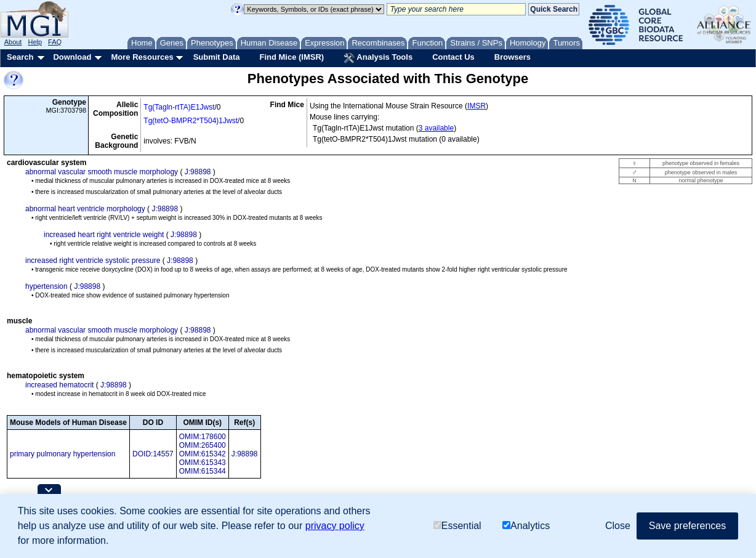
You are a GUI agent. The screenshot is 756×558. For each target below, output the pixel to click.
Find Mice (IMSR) (292, 57)
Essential (457, 526)
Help (35, 42)
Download (72, 57)
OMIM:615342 (203, 454)
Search (20, 57)
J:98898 (198, 172)
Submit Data (217, 57)
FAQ (55, 42)
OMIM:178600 (203, 437)
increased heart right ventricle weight (104, 235)
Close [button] (618, 526)
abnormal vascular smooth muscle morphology (102, 172)
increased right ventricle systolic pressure (93, 261)
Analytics (526, 526)
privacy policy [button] (335, 526)
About (13, 42)
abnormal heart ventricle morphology (85, 209)
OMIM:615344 (203, 471)
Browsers (513, 57)
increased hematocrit (59, 385)
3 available (436, 128)
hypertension (46, 286)
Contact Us (453, 57)
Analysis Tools (378, 58)
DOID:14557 (153, 454)
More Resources (142, 57)
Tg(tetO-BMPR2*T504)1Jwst (191, 121)
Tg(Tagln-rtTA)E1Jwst (179, 107)
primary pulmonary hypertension (62, 454)
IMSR (477, 106)
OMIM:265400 (203, 445)
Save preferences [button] (687, 526)
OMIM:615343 (203, 463)
